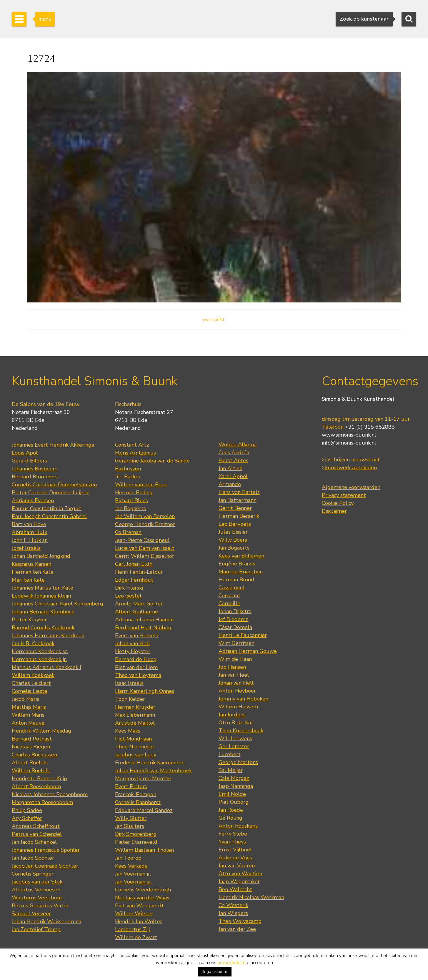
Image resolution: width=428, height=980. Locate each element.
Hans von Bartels (239, 492)
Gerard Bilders (29, 461)
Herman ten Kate (33, 572)
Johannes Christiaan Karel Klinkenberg (58, 604)
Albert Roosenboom (36, 786)
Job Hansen (232, 667)
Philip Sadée (27, 810)
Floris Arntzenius (135, 453)
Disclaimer (334, 511)
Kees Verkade (131, 866)
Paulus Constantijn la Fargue (47, 508)
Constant (229, 595)
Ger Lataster (234, 746)
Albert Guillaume (136, 612)
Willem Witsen (134, 914)
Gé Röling (230, 818)
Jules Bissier (233, 532)
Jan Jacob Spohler (33, 858)
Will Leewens (235, 738)
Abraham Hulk (29, 532)
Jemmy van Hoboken (243, 699)
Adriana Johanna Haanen (144, 620)
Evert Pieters (131, 786)
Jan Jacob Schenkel (34, 842)
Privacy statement (344, 495)
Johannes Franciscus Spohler (46, 850)
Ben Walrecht (235, 889)
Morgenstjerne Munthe (143, 778)
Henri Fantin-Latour (139, 572)
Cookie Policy (338, 503)
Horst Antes (233, 460)
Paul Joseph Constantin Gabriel (49, 516)
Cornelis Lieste (30, 691)
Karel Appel (233, 476)
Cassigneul (232, 588)
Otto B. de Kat (236, 723)
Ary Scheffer (27, 818)
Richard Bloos (131, 500)
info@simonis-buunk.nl (349, 443)
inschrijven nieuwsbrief (351, 460)
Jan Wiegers (233, 913)
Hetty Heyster (133, 651)
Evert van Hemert (137, 635)
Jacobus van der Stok (37, 882)
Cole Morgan (234, 778)
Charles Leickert (31, 683)
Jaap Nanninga (236, 786)
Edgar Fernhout (134, 580)
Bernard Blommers (35, 477)
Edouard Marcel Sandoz (144, 810)
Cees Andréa (234, 452)
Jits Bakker (128, 477)
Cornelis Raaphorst (138, 802)
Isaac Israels (129, 683)
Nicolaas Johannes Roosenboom (50, 794)
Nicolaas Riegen (31, 747)
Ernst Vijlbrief (235, 850)
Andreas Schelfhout (36, 826)
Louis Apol (25, 453)
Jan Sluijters (130, 826)
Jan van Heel (234, 675)
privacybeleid (231, 963)
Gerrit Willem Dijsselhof (144, 556)
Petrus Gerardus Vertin (40, 906)
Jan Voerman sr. (134, 882)
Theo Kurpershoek (241, 731)
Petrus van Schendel (37, 834)
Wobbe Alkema (238, 445)
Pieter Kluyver (29, 620)
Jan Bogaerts (130, 508)
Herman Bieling (134, 493)
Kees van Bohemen (241, 556)
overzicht (214, 320)
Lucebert (230, 754)
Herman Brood (236, 580)
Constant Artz (132, 445)
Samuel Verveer (31, 914)
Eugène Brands (237, 564)
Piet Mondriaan (133, 739)
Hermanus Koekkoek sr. (40, 651)
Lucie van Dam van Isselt (145, 548)
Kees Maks (128, 731)
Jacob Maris (25, 699)
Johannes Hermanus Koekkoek (48, 635)
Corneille (229, 603)
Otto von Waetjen (240, 873)
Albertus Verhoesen (36, 890)
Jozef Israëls (26, 548)
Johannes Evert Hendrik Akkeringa (53, 445)
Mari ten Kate (28, 580)
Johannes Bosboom (35, 469)
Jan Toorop (128, 858)
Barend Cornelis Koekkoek (43, 628)
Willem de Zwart (136, 937)
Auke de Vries (235, 858)
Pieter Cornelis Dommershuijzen (51, 493)
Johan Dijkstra (235, 611)
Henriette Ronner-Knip (39, 778)
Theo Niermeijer (135, 747)
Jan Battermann (238, 500)
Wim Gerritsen (237, 643)
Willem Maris (28, 715)
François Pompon (136, 794)
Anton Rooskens (238, 826)
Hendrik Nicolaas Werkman (251, 897)
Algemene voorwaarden (351, 487)
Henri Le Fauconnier (243, 635)
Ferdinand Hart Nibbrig (143, 628)
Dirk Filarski (129, 588)
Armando (230, 484)
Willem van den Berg (141, 485)
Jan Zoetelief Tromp (36, 929)
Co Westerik (233, 905)
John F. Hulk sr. (30, 540)
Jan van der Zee (237, 929)
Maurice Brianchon (241, 572)
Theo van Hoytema (138, 675)
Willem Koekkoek (33, 675)
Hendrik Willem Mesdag (41, 731)
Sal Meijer (231, 770)
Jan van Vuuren (237, 866)
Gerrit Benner (235, 508)
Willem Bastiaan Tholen (144, 850)
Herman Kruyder (135, 707)
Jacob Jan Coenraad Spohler (45, 866)
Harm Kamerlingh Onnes (145, 691)
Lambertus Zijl (133, 929)
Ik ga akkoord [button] (215, 972)
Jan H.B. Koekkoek (33, 643)
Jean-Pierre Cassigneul (142, 540)
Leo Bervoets (235, 524)
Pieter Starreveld (136, 842)
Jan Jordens (232, 715)
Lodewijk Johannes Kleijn (41, 596)
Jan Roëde (231, 810)
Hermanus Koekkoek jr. (39, 659)
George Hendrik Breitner (145, 524)
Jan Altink (230, 468)
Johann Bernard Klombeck (43, 612)
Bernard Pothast (32, 739)
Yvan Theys (232, 842)
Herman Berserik (239, 516)
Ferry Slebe (233, 834)
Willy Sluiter (131, 818)
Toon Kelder (130, 699)
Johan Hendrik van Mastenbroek (153, 771)
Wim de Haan (235, 659)
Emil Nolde (232, 794)
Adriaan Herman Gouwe (248, 651)
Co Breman (128, 532)
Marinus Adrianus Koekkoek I (46, 667)
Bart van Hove (29, 524)
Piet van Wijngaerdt (139, 906)
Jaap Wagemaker (239, 881)
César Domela (235, 627)
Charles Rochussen (34, 755)
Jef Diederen (234, 619)
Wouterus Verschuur (37, 898)
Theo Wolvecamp (240, 921)
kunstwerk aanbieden (349, 467)
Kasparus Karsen (31, 564)
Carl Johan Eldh (134, 564)
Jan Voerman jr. (133, 874)
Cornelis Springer (33, 874)
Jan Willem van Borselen (145, 516)
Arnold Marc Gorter (139, 604)
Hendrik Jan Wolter (139, 921)
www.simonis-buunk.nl (349, 435)
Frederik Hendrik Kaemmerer (150, 763)
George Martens (238, 762)
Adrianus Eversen (33, 500)
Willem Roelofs (31, 771)
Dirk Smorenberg (136, 834)
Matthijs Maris (29, 707)
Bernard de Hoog (136, 659)
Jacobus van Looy (136, 755)
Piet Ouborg (234, 802)
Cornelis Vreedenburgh (143, 890)
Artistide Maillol (135, 723)
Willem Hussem (238, 707)
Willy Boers (233, 540)
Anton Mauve (28, 723)
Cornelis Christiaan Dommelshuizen (54, 485)
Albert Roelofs (30, 763)
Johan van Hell (133, 643)
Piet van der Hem (136, 667)
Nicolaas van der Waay (142, 898)
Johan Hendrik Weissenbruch (46, 921)
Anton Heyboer (237, 691)
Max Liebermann (135, 715)
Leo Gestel (128, 596)
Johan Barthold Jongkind (41, 556)
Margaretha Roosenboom (42, 802)
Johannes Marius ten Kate (43, 588)
